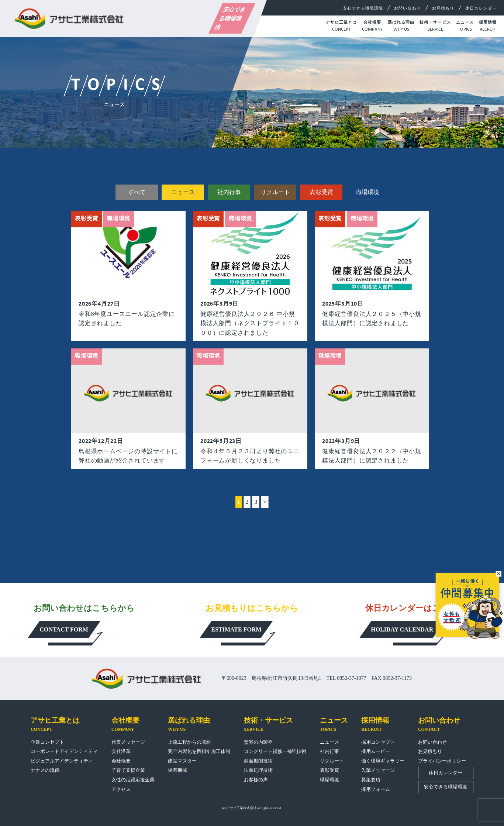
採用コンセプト (378, 742)
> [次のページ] (265, 502)
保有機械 (177, 770)
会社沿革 (121, 751)
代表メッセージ (128, 742)
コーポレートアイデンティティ (64, 751)
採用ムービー (376, 751)
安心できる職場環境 (230, 18)
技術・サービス (435, 27)
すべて (137, 192)
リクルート (275, 192)
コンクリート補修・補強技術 (275, 751)
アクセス (121, 789)
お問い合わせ (408, 8)
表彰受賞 (321, 192)
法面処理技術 (258, 770)
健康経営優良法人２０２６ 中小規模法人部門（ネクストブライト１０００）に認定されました (250, 323)
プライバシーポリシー (442, 761)
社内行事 (229, 192)
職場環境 (329, 780)
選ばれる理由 (401, 27)
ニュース (465, 27)
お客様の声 (256, 780)
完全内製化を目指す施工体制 (199, 751)
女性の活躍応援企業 (133, 780)
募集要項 (371, 780)
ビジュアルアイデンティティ (62, 761)
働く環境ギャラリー (383, 761)
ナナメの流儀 (45, 770)
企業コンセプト (47, 742)
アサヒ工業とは (341, 27)
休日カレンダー (481, 8)
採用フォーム (376, 789)
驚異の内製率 (258, 742)
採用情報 (488, 27)
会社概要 (372, 27)
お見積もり (443, 8)
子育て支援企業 (128, 770)
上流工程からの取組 (189, 742)
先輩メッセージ (378, 770)
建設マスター (182, 761)
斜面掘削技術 (258, 761)
